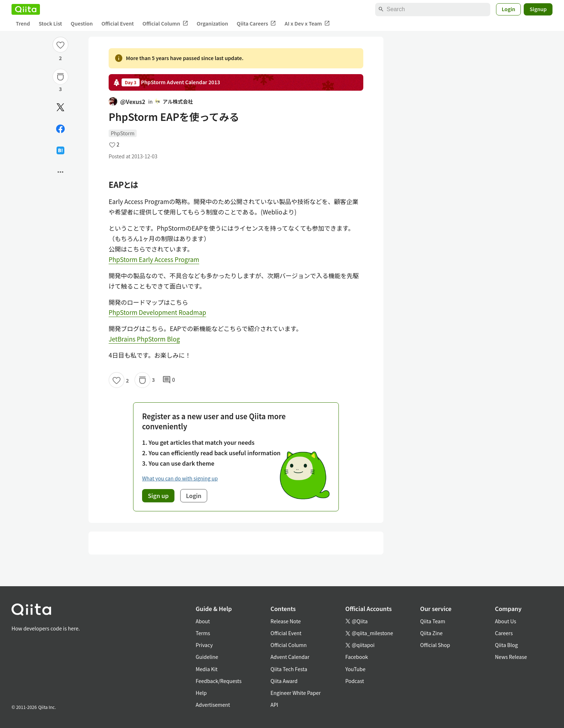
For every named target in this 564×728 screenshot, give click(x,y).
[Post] (60, 107)
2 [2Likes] (60, 58)
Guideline (207, 657)
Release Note (286, 621)
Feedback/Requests (219, 681)
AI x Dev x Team (307, 24)
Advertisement (213, 705)
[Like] (60, 45)
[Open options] (60, 172)
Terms (203, 633)
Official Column (165, 24)
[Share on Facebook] (60, 129)
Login (509, 9)
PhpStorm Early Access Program (154, 259)
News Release (511, 657)
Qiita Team (433, 621)
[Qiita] (26, 9)
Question (82, 23)
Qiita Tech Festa (289, 669)
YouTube (355, 669)
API (274, 705)
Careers (504, 633)
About (203, 621)
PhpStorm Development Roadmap (157, 312)
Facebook (357, 657)
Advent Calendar (290, 657)
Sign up (158, 496)
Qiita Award (284, 681)
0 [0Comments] (169, 380)
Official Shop (435, 645)
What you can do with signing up (180, 478)
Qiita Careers (256, 24)
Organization (212, 23)
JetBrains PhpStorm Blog (144, 339)
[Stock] (60, 77)
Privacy (204, 645)
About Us (506, 621)
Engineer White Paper (296, 693)
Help (201, 693)
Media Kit (207, 669)
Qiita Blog (506, 645)
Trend (23, 23)
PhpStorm (123, 133)
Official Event (118, 23)
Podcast (355, 681)
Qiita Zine (431, 633)
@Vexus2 (127, 101)
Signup (538, 9)
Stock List (50, 23)
